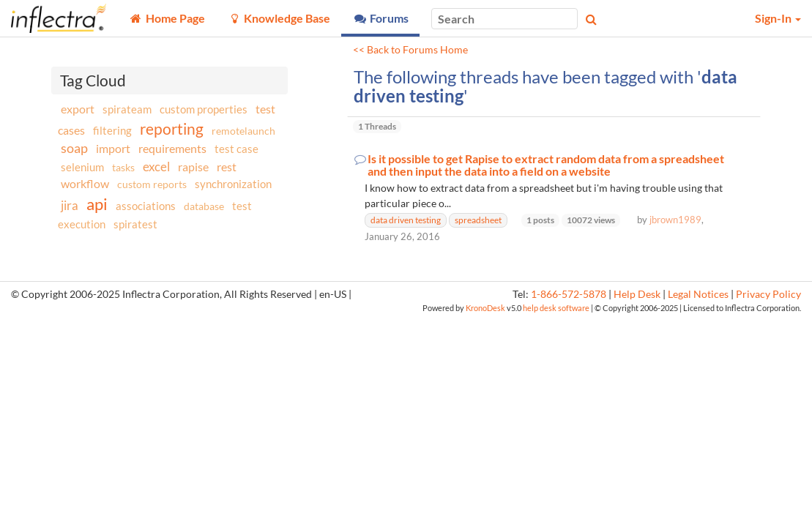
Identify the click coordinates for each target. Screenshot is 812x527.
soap (74, 148)
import (113, 148)
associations (146, 206)
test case (236, 149)
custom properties (204, 109)
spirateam (127, 109)
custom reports (152, 184)
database (204, 206)
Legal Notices (698, 294)
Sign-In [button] (778, 18)
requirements (172, 148)
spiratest (135, 224)
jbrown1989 (675, 220)
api (97, 204)
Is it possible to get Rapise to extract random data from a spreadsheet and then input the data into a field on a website (546, 165)
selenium (82, 167)
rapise (193, 167)
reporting (172, 128)
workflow (85, 183)
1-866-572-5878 (569, 294)
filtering (112, 130)
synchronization (233, 184)
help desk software (556, 308)
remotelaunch (243, 131)
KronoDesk (485, 308)
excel (156, 167)
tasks (123, 167)
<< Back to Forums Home (410, 50)
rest (227, 167)
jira (70, 206)
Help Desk (637, 294)
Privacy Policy (768, 294)
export (78, 109)
